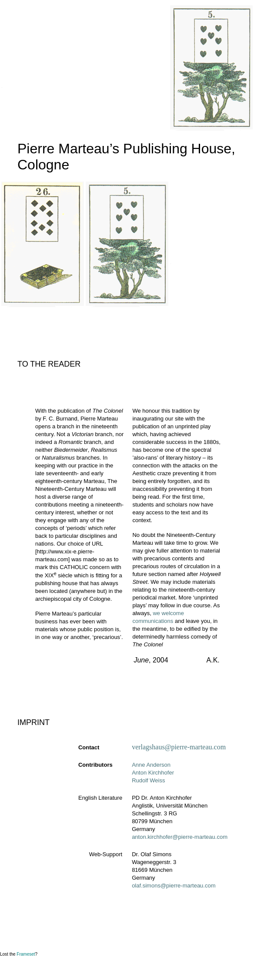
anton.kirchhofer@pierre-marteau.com (180, 837)
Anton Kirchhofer (153, 773)
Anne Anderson (151, 765)
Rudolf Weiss (148, 780)
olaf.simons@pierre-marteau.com (174, 886)
